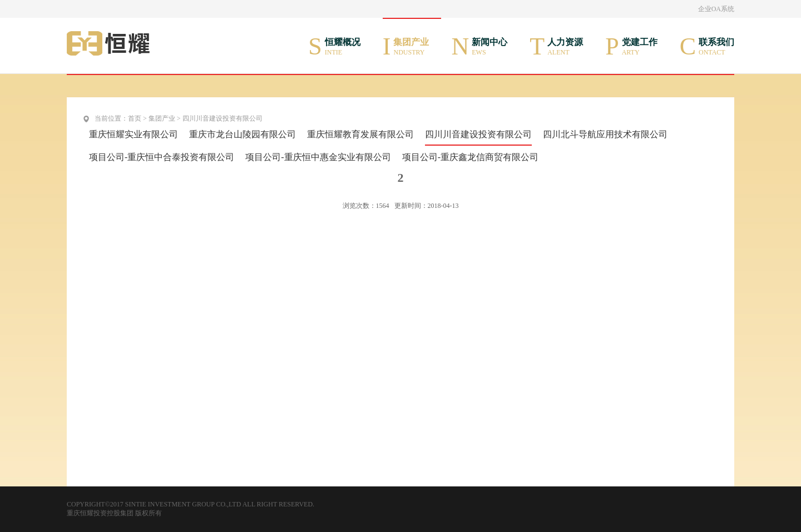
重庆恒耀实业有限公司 (133, 134)
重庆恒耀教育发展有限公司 (360, 134)
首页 (135, 118)
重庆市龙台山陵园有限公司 (243, 134)
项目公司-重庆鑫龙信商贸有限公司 (470, 157)
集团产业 (162, 118)
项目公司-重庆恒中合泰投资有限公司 (162, 157)
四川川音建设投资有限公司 (222, 118)
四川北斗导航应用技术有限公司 (605, 134)
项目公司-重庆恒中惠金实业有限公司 (318, 157)
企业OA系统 (716, 9)
